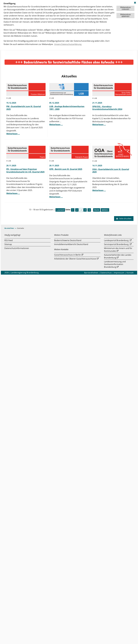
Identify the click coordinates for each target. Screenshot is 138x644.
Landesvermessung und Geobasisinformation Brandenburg (115, 264)
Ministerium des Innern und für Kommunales (118, 250)
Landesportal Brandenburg (116, 240)
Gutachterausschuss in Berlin (67, 255)
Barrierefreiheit (91, 273)
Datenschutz (106, 273)
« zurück (60, 210)
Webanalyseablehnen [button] (125, 15)
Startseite (21, 228)
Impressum (119, 273)
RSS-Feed (9, 240)
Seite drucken (124, 219)
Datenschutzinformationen (17, 248)
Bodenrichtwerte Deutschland (68, 240)
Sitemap (8, 244)
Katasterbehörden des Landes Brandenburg (118, 256)
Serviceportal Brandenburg (116, 244)
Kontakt (130, 273)
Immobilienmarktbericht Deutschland (71, 244)
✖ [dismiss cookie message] (135, 3)
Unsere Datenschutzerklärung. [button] (68, 44)
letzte (97, 210)
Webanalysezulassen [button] (125, 8)
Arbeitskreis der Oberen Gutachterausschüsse (75, 259)
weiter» (105, 210)
